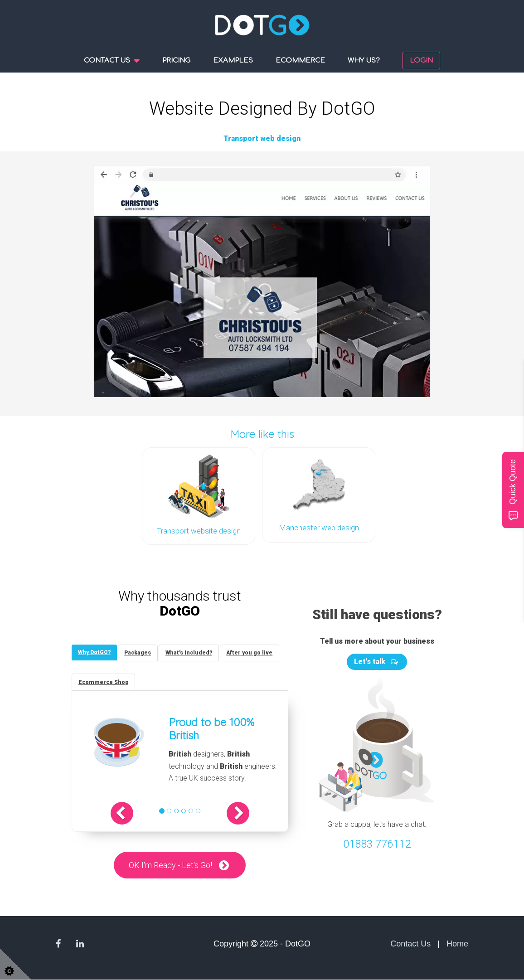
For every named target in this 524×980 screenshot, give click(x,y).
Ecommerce (300, 61)
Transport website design (199, 530)
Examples (233, 61)
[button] (126, 813)
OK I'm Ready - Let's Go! (170, 865)
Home (457, 944)
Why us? (364, 61)
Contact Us (410, 944)
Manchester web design (319, 527)
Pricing (176, 61)
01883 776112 (377, 843)
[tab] (95, 652)
